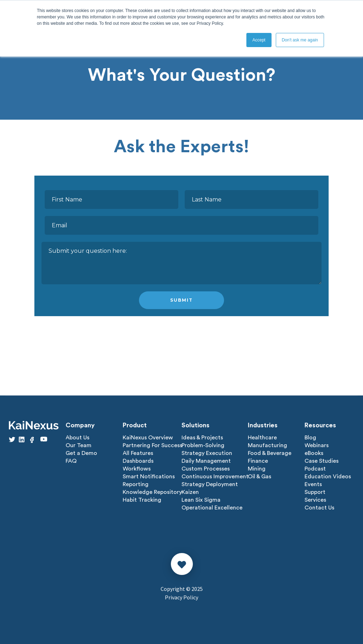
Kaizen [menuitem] (190, 492)
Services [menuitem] (315, 500)
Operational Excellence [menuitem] (212, 508)
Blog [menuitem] (310, 438)
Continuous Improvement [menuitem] (215, 477)
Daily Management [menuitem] (206, 461)
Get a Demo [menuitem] (81, 453)
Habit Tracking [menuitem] (142, 500)
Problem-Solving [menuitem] (203, 445)
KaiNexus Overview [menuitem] (148, 438)
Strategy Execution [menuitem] (207, 453)
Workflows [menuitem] (137, 469)
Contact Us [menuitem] (319, 508)
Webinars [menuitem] (317, 445)
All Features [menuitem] (138, 453)
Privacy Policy (181, 597)
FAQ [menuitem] (71, 461)
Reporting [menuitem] (136, 484)
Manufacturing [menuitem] (267, 445)
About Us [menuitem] (77, 438)
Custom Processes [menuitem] (206, 469)
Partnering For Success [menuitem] (152, 445)
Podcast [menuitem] (315, 469)
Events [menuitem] (313, 484)
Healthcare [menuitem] (262, 438)
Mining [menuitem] (257, 469)
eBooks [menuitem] (314, 453)
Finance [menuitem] (258, 461)
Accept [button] (259, 40)
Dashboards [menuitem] (138, 461)
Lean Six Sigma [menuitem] (201, 500)
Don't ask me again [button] (300, 40)
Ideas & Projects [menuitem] (202, 438)
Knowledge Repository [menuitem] (152, 492)
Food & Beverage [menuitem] (270, 453)
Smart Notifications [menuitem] (149, 477)
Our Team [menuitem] (79, 445)
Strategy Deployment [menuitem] (210, 484)
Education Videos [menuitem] (328, 477)
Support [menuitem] (315, 492)
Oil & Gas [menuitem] (259, 477)
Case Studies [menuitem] (322, 461)
